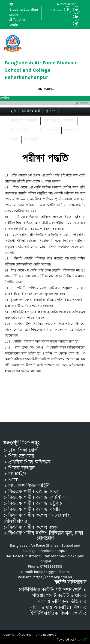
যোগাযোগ (31, 139)
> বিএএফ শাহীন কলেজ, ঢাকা (31, 492)
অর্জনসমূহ (71, 130)
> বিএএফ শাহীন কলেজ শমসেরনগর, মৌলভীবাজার (37, 518)
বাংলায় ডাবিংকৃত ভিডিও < (62, 602)
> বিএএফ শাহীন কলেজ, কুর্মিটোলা (35, 498)
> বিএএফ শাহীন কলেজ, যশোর (32, 510)
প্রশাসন (51, 111)
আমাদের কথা (31, 111)
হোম (13, 111)
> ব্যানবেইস (15, 474)
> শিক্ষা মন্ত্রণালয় (19, 456)
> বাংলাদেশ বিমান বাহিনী (27, 486)
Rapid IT (81, 640)
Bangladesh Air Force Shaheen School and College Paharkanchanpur (41, 70)
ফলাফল (53, 130)
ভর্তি (39, 130)
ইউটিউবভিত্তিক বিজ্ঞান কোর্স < (58, 613)
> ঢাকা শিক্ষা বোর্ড (20, 450)
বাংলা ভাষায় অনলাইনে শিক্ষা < (58, 608)
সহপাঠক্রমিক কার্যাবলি (60, 121)
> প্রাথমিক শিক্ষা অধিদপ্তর (27, 462)
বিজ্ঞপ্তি (14, 139)
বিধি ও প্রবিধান (20, 130)
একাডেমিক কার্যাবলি (24, 121)
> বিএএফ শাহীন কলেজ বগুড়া (31, 527)
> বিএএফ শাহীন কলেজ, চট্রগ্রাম (33, 504)
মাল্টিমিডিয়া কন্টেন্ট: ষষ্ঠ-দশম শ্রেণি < (53, 590)
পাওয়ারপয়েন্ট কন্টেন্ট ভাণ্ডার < (59, 596)
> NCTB (11, 480)
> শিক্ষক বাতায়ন (19, 468)
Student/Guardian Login (24, 10)
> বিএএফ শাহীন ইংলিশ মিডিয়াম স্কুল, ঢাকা (43, 533)
